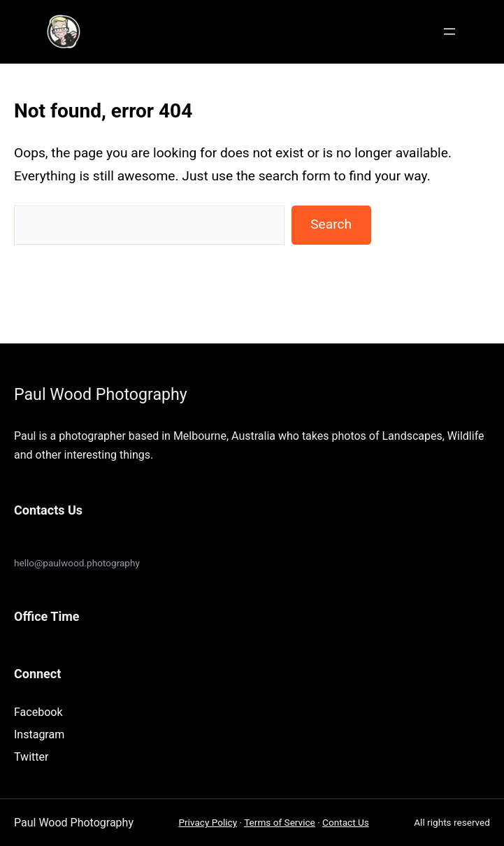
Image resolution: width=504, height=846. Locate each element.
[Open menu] (449, 31)
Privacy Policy (208, 822)
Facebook (38, 712)
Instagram (39, 734)
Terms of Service (280, 822)
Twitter (31, 757)
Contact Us (346, 822)
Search (331, 224)
